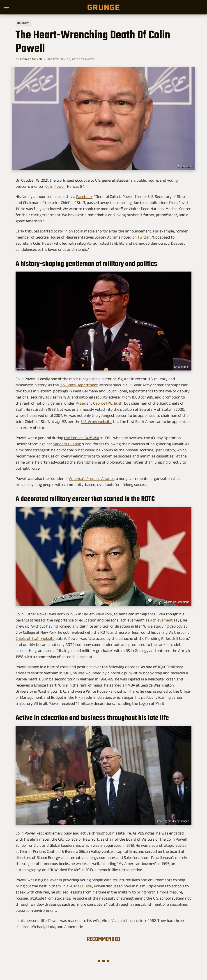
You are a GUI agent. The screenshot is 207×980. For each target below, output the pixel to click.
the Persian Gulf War (82, 438)
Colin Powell (55, 186)
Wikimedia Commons (176, 602)
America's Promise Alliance (92, 478)
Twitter (144, 237)
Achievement (161, 620)
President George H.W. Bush (99, 403)
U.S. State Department (79, 385)
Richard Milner (31, 59)
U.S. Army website (96, 422)
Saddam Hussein (67, 444)
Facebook (84, 197)
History (23, 23)
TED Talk (85, 886)
